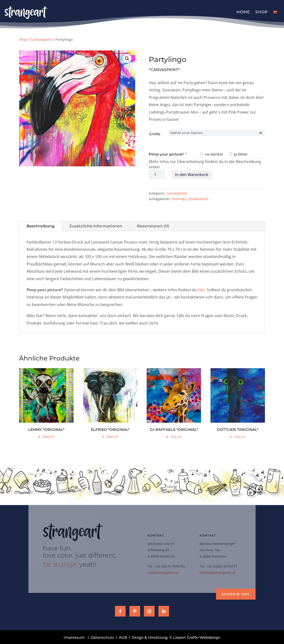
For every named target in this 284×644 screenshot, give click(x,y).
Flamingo (179, 199)
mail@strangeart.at (163, 573)
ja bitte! (238, 154)
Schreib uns (236, 594)
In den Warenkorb (192, 175)
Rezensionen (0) (153, 226)
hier (201, 290)
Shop (262, 12)
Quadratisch (199, 199)
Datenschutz (102, 637)
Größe (155, 134)
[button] (127, 59)
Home (243, 12)
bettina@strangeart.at (217, 573)
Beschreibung (41, 226)
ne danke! (212, 154)
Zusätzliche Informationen (96, 226)
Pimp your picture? (166, 154)
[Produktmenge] (157, 175)
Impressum (74, 637)
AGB (123, 637)
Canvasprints (41, 39)
